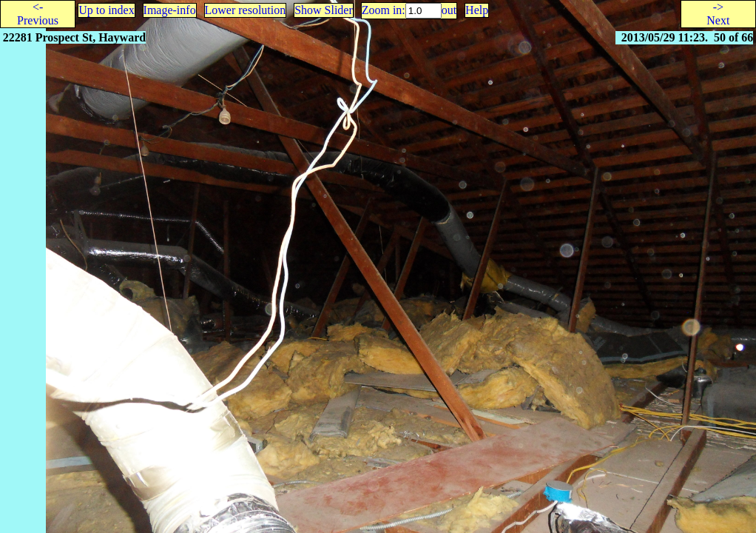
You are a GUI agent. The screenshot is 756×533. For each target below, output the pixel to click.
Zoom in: (384, 10)
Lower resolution (246, 10)
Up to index (107, 10)
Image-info (170, 10)
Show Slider (324, 10)
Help (477, 10)
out (449, 10)
